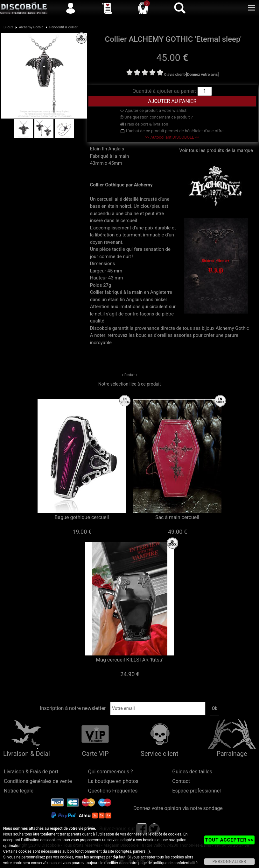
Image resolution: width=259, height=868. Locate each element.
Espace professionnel (196, 791)
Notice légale (19, 791)
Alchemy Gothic (31, 27)
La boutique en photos (113, 781)
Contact (181, 781)
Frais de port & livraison (144, 124)
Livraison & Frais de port (31, 772)
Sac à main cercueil (177, 517)
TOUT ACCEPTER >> (229, 840)
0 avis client (174, 75)
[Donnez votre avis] (203, 75)
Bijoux (8, 27)
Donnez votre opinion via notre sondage (178, 808)
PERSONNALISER (229, 862)
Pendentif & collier (63, 27)
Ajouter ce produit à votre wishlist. (154, 110)
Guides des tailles (192, 772)
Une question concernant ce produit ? (156, 117)
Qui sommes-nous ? (111, 772)
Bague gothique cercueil (82, 517)
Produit (129, 375)
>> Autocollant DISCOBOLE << (172, 137)
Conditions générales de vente (38, 781)
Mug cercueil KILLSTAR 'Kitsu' (129, 660)
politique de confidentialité (175, 863)
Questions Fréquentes (113, 791)
